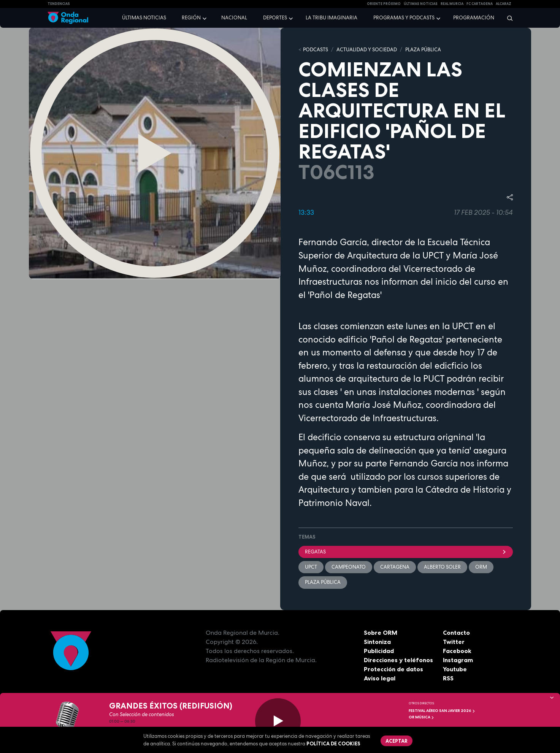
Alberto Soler (442, 567)
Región (191, 18)
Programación (474, 18)
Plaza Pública (323, 582)
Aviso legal (380, 678)
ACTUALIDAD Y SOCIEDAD (367, 50)
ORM (481, 567)
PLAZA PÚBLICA (423, 50)
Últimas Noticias (421, 4)
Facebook (457, 651)
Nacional (234, 18)
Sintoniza (377, 642)
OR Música (421, 717)
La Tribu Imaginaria (332, 18)
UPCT (311, 567)
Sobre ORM (381, 633)
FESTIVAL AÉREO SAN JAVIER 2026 (442, 711)
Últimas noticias (144, 18)
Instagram (458, 660)
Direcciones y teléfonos (398, 660)
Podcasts (316, 50)
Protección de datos (393, 669)
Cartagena (395, 567)
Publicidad (379, 651)
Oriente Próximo (384, 4)
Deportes (275, 18)
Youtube (455, 669)
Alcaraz (504, 4)
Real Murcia (452, 4)
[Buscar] (507, 18)
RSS (448, 678)
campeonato (349, 567)
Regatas (406, 552)
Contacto (456, 633)
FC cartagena (480, 4)
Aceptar (397, 741)
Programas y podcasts (404, 18)
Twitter (454, 642)
